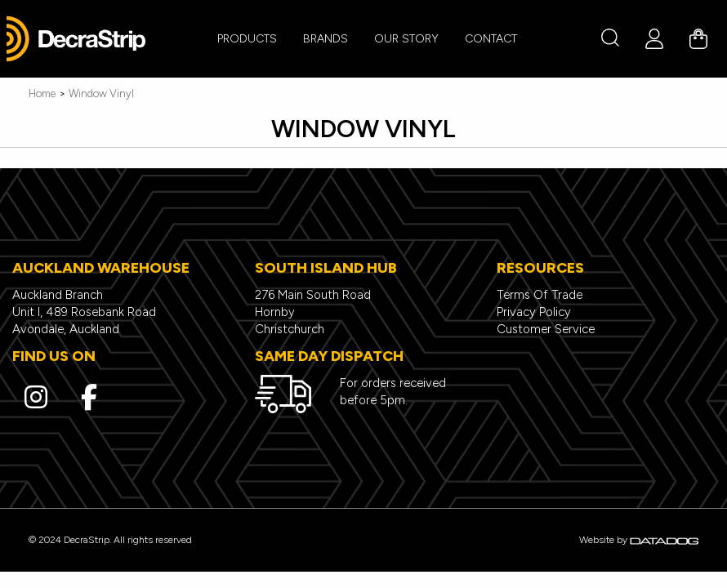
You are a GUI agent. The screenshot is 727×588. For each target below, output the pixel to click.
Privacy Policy (534, 312)
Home (42, 94)
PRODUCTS (247, 39)
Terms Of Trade (540, 295)
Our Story (406, 39)
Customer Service (546, 329)
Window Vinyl (101, 94)
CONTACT (491, 39)
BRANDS (326, 39)
